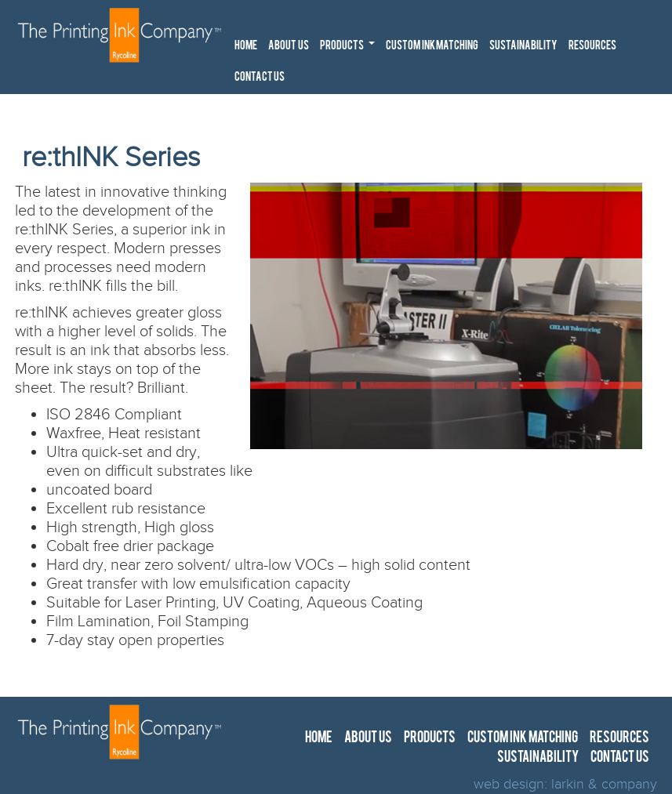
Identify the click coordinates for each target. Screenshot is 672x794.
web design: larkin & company (565, 784)
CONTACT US (260, 78)
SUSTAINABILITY (523, 47)
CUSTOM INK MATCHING (432, 47)
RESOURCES (592, 47)
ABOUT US (289, 47)
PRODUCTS (349, 49)
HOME (246, 47)
